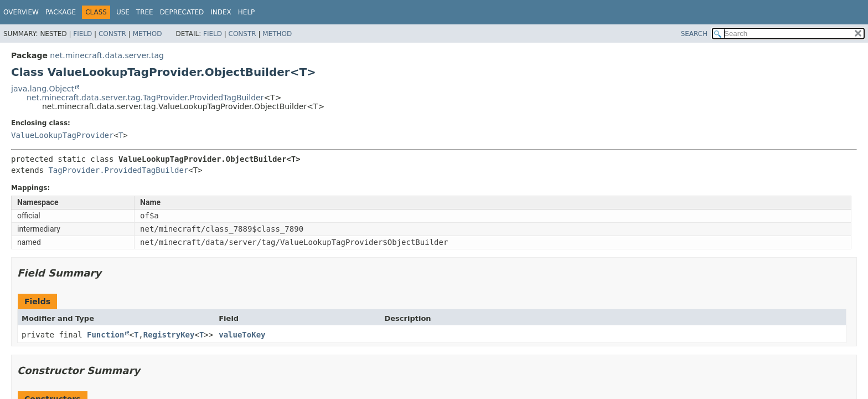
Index (221, 12)
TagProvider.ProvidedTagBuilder (118, 170)
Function (105, 335)
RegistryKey (169, 335)
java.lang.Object (43, 89)
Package (61, 12)
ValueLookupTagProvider (62, 135)
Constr (112, 34)
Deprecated (182, 12)
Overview (21, 12)
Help (247, 12)
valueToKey (242, 335)
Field (82, 34)
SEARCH (694, 34)
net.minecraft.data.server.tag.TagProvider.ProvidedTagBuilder (145, 98)
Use (123, 12)
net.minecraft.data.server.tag (107, 55)
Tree (145, 12)
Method (148, 34)
